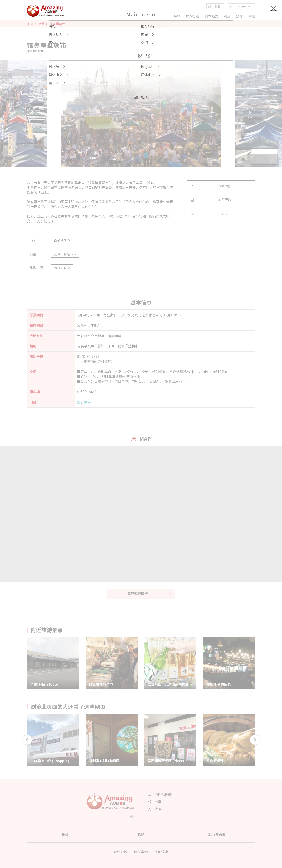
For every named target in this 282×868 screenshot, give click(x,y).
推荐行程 (192, 16)
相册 (65, 834)
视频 (141, 834)
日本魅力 (212, 16)
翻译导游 (121, 852)
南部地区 (62, 240)
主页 (30, 24)
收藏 (155, 809)
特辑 (177, 16)
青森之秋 (62, 268)
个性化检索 (160, 795)
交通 (252, 16)
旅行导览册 (217, 834)
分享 (209, 214)
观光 (227, 16)
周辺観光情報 (149, 593)
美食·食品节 (66, 254)
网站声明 (141, 852)
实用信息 (161, 852)
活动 (41, 24)
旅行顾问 (84, 402)
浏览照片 (211, 200)
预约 (240, 16)
